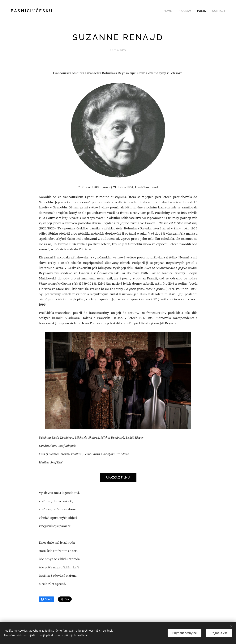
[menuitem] (173, 11)
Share (47, 599)
